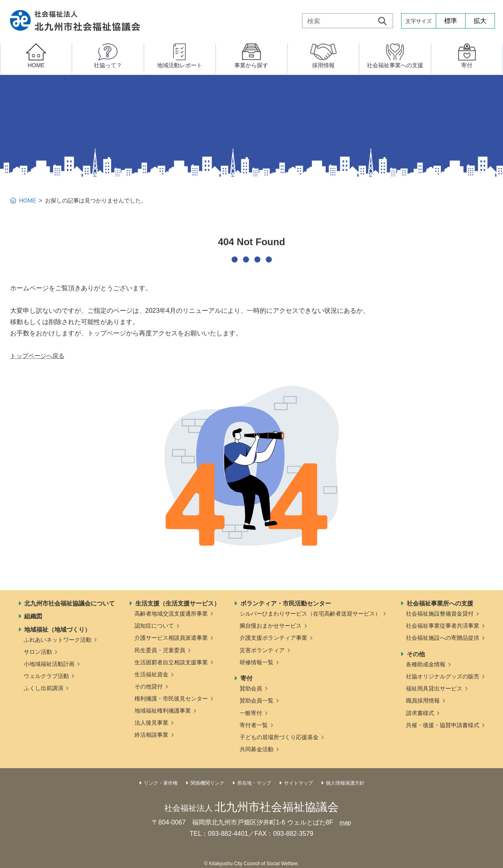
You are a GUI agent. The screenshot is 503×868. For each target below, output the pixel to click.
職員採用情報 (423, 701)
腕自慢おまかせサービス (271, 626)
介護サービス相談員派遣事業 (171, 638)
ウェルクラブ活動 (46, 676)
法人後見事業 (151, 723)
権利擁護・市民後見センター (171, 699)
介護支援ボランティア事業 (273, 638)
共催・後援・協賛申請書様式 (443, 725)
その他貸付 (149, 686)
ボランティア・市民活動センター (286, 603)
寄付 (246, 678)
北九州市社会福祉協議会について (69, 603)
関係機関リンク (207, 783)
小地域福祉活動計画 (49, 664)
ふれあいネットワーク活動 (58, 640)
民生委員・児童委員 (160, 650)
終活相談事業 (151, 735)
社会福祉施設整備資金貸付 (440, 614)
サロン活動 (38, 652)
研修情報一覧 (257, 662)
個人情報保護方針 (345, 783)
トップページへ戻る (39, 356)
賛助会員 (251, 688)
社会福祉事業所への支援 (440, 603)
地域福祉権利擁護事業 (163, 711)
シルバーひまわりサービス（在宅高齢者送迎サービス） (310, 614)
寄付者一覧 (254, 725)
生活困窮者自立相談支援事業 (171, 662)
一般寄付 (251, 713)
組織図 (33, 616)
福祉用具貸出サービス (434, 688)
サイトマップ (298, 783)
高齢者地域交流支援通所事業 (171, 614)
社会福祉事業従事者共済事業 (443, 626)
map (345, 822)
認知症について (154, 626)
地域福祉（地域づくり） (57, 629)
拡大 (480, 21)
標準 (451, 21)
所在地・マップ (254, 783)
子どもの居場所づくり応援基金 (279, 737)
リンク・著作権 (161, 783)
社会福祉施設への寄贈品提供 (443, 638)
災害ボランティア (262, 650)
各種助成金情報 (426, 664)
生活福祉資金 (151, 674)
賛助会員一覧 (257, 701)
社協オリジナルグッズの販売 (443, 676)
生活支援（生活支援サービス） (178, 603)
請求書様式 (420, 713)
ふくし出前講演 (43, 688)
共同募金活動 (257, 749)
